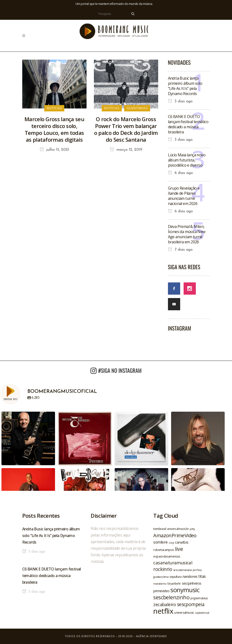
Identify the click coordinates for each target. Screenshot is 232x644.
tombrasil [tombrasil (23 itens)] (160, 529)
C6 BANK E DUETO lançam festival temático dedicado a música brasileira (188, 124)
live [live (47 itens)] (179, 549)
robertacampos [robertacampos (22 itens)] (164, 550)
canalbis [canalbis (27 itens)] (182, 542)
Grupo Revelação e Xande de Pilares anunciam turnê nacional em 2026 (184, 196)
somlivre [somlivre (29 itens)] (160, 542)
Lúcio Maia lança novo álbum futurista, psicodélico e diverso (187, 160)
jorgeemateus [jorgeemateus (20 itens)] (199, 598)
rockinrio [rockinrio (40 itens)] (163, 569)
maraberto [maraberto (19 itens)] (160, 584)
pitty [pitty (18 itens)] (192, 529)
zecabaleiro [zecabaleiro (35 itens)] (165, 604)
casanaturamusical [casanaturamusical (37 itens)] (173, 563)
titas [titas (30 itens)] (202, 576)
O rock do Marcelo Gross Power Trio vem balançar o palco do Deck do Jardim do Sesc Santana (126, 129)
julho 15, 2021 (54, 150)
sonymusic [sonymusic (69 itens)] (185, 590)
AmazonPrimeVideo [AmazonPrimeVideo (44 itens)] (175, 535)
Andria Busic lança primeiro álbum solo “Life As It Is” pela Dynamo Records (185, 86)
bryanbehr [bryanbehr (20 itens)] (174, 583)
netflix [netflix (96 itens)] (163, 611)
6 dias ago (180, 173)
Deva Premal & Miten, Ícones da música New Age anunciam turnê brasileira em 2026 (187, 234)
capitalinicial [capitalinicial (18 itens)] (202, 613)
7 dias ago (180, 250)
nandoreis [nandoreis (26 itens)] (190, 576)
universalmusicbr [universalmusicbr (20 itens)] (178, 529)
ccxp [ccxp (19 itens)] (171, 542)
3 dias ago (180, 101)
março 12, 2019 (126, 150)
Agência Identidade (152, 636)
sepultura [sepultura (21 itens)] (176, 577)
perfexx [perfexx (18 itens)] (197, 570)
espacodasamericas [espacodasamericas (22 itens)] (167, 556)
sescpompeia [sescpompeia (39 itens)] (191, 604)
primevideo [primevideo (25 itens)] (161, 591)
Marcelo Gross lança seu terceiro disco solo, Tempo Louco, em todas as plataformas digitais (54, 129)
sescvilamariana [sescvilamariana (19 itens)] (182, 570)
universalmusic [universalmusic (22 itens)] (184, 612)
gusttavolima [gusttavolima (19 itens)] (161, 577)
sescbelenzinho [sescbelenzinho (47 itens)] (171, 597)
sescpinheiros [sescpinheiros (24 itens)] (192, 583)
